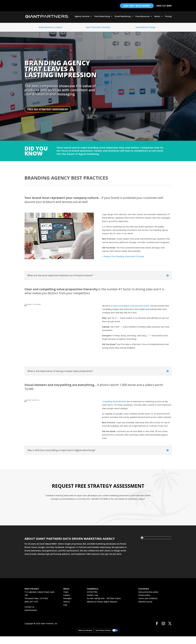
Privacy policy (144, 595)
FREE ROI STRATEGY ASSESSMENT (48, 109)
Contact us (29, 607)
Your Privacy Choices (103, 630)
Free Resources (142, 17)
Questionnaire (31, 610)
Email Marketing (123, 17)
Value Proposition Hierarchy (98, 27)
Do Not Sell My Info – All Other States (104, 598)
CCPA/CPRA (92, 592)
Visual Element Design (145, 27)
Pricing (168, 17)
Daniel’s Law (92, 595)
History (66, 602)
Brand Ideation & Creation (51, 27)
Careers (67, 595)
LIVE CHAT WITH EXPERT (137, 6)
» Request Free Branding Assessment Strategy (123, 256)
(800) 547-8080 (164, 6)
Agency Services (82, 17)
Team (66, 592)
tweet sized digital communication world (131, 306)
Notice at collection (85, 630)
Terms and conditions (148, 598)
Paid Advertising (102, 17)
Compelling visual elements (114, 401)
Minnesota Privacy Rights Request (102, 602)
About (157, 17)
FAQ (65, 605)
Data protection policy (148, 592)
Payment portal (145, 602)
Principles (67, 598)
